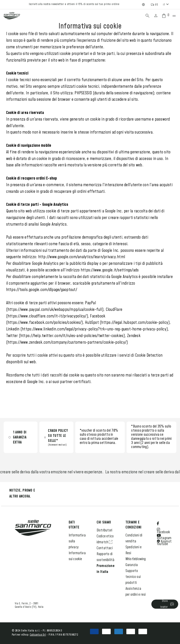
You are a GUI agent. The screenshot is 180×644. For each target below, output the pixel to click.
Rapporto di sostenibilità (106, 557)
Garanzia (132, 565)
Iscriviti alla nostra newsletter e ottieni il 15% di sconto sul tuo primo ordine (74, 4)
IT (164, 5)
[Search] (147, 16)
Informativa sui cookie (77, 556)
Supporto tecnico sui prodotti (133, 577)
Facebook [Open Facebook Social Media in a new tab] (164, 528)
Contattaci (105, 548)
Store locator (167, 604)
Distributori (104, 530)
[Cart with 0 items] (165, 16)
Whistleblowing (136, 559)
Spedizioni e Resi (134, 550)
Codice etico (105, 536)
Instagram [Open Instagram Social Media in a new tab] (164, 534)
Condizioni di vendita (134, 538)
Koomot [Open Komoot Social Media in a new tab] (164, 541)
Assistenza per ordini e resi (136, 592)
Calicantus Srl (38, 635)
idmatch (105, 542)
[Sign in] (156, 16)
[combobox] (166, 4)
